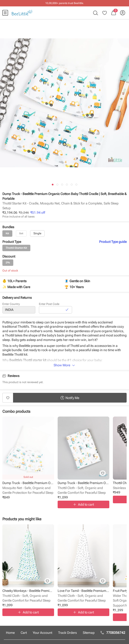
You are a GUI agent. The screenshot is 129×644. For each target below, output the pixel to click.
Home (10, 633)
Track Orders (67, 633)
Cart (24, 633)
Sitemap (89, 633)
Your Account (42, 633)
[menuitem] (5, 13)
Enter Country (11, 305)
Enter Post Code (49, 305)
